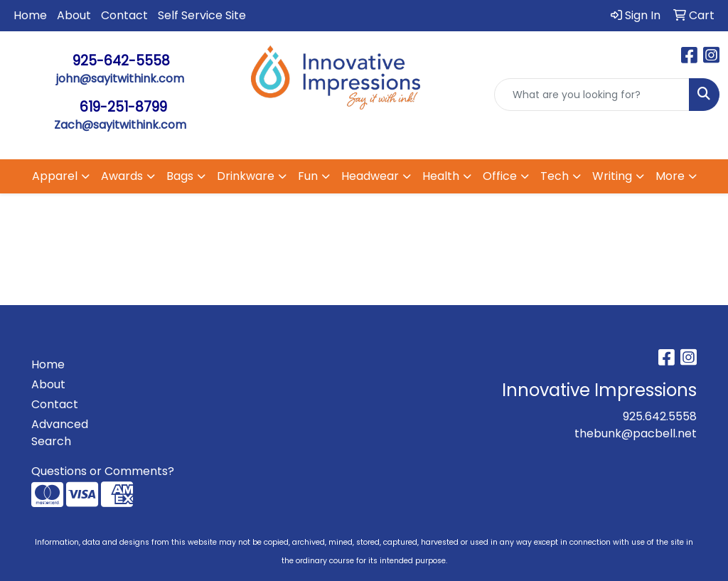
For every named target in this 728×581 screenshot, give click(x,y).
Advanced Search (60, 433)
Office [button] (500, 176)
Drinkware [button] (246, 176)
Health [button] (441, 176)
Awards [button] (122, 176)
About (74, 15)
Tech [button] (555, 176)
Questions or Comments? (103, 471)
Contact (124, 15)
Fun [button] (308, 176)
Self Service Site (202, 15)
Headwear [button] (370, 176)
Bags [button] (180, 176)
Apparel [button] (55, 176)
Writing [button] (612, 176)
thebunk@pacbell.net (636, 433)
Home (30, 15)
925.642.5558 (660, 416)
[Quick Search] (592, 95)
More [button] (670, 176)
